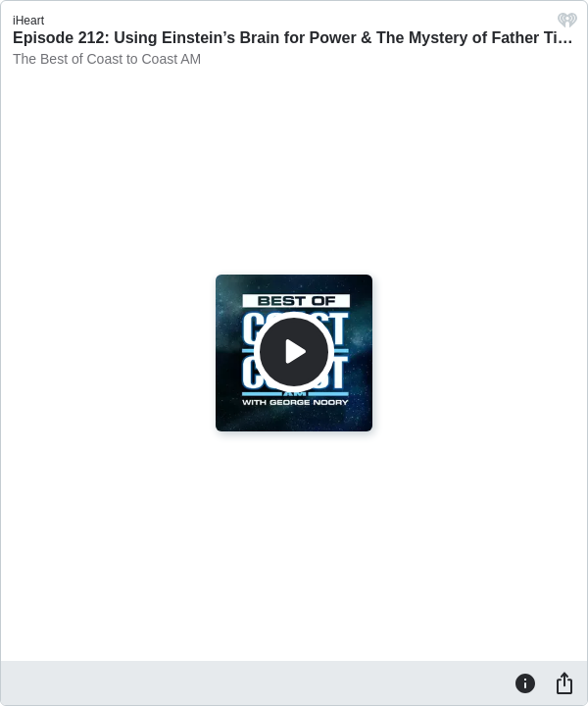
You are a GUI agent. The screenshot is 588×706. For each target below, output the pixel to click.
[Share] (564, 682)
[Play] (294, 352)
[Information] (525, 682)
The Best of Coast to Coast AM (107, 59)
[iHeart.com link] (567, 25)
